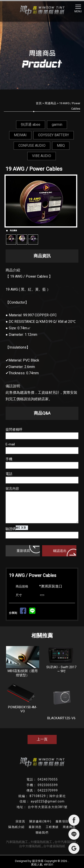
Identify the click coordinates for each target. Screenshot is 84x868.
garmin (57, 124)
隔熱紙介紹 (16, 827)
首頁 (39, 103)
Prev (11, 201)
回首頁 (20, 821)
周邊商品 (50, 103)
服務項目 (62, 821)
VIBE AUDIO (42, 156)
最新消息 (35, 827)
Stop (44, 229)
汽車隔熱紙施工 (17, 842)
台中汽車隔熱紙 (65, 842)
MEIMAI (20, 135)
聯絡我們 (42, 833)
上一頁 (42, 739)
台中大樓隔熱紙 (30, 846)
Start (40, 229)
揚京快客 (38, 861)
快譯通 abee (31, 124)
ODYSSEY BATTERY (54, 135)
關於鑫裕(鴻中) (40, 821)
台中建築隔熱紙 (54, 846)
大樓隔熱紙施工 (41, 842)
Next (73, 201)
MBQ (61, 146)
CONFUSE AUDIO (32, 146)
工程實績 (52, 827)
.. (68, 861)
